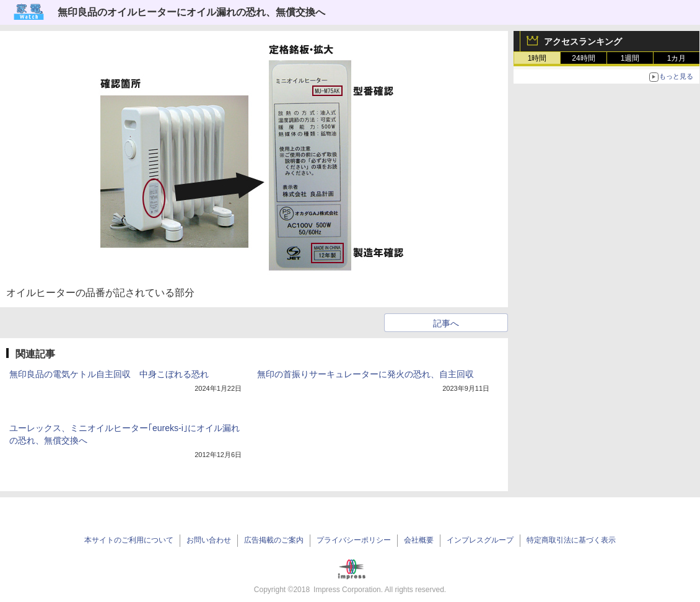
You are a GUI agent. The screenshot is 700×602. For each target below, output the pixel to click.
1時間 (537, 58)
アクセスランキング (583, 41)
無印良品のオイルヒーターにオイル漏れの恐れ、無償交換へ (191, 12)
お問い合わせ (209, 540)
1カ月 (677, 58)
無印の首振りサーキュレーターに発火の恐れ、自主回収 (365, 374)
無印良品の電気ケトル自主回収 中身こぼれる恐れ (109, 374)
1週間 (630, 58)
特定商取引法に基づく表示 (571, 540)
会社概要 (419, 540)
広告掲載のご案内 (274, 540)
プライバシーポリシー (354, 540)
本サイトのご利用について (129, 540)
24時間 (583, 58)
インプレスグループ (480, 540)
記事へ (446, 323)
